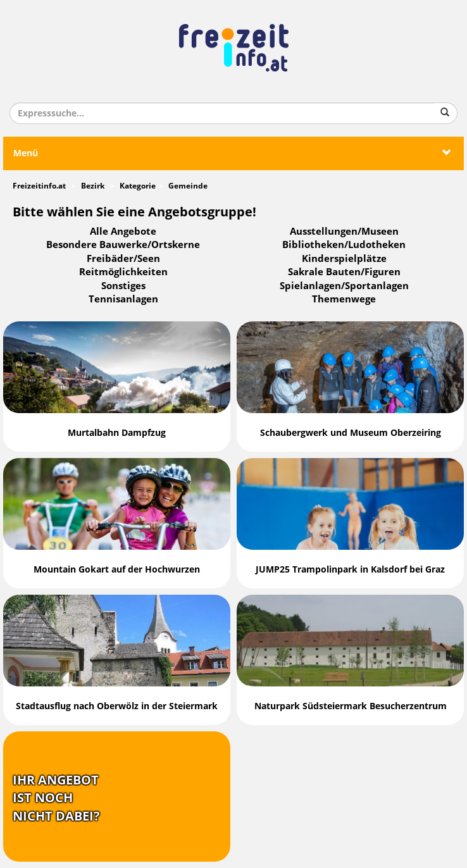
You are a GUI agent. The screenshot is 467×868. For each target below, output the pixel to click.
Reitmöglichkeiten (123, 272)
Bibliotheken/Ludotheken (344, 245)
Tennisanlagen (123, 299)
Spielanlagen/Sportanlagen (344, 286)
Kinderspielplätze (344, 259)
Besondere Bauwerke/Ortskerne (123, 245)
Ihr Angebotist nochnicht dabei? (56, 798)
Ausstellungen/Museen (344, 232)
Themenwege (344, 299)
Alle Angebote (123, 232)
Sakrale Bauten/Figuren (344, 272)
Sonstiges (123, 286)
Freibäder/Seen (123, 259)
